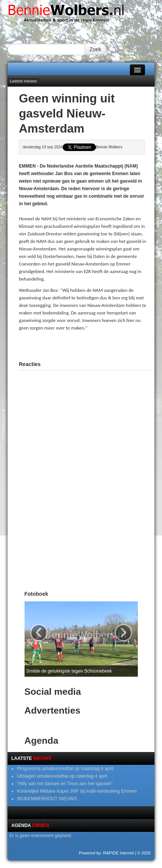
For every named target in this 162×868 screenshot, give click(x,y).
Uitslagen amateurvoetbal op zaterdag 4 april (62, 776)
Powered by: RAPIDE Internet (106, 853)
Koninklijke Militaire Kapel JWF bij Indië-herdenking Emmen (77, 791)
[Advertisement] (90, 345)
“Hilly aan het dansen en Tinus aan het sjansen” (65, 784)
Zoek (95, 49)
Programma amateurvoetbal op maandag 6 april (65, 769)
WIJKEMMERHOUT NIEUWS (47, 799)
